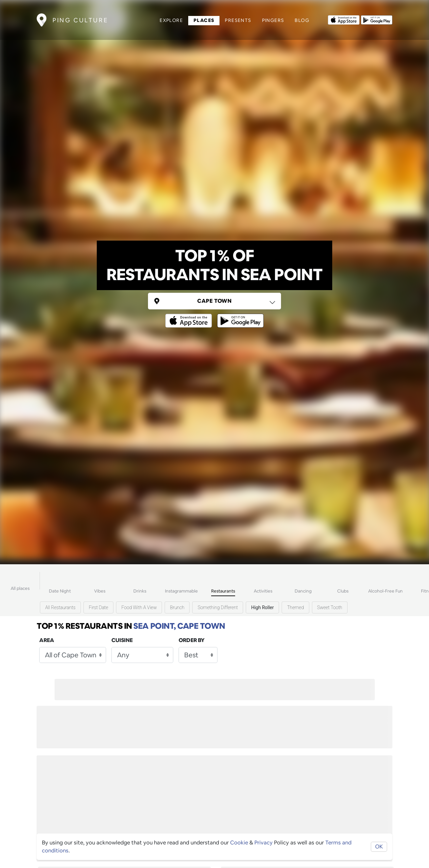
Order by (192, 640)
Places (204, 20)
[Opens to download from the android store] (377, 19)
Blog (302, 20)
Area (47, 640)
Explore (171, 20)
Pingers (273, 20)
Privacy (264, 843)
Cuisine (122, 640)
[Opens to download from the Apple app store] (344, 19)
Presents (238, 20)
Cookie (239, 843)
